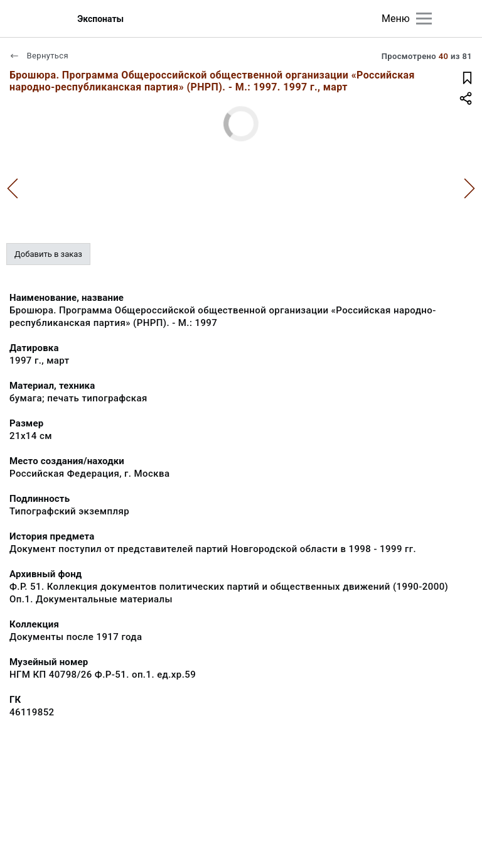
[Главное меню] (424, 19)
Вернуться (39, 56)
